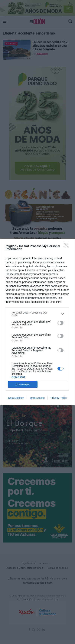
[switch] (60, 323)
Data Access (37, 398)
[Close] (68, 246)
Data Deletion (16, 398)
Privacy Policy (59, 398)
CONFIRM (23, 385)
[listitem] (37, 314)
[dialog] (37, 322)
